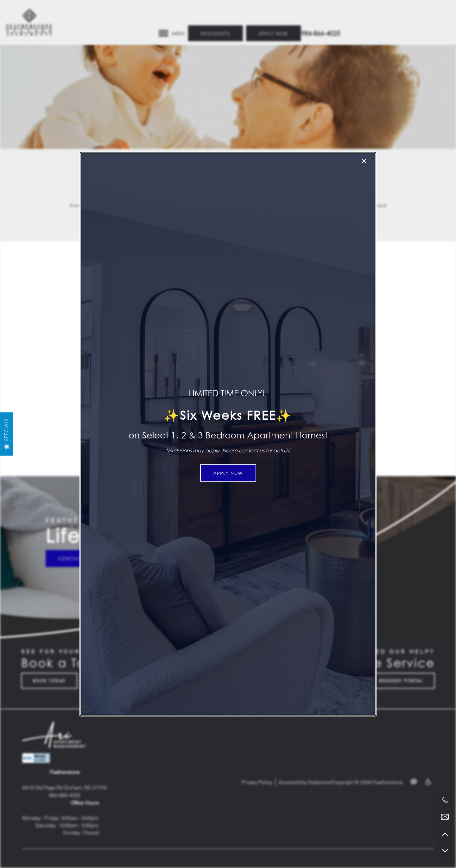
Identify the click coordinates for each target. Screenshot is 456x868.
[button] (228, 473)
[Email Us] (445, 817)
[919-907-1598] (445, 800)
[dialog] (228, 434)
